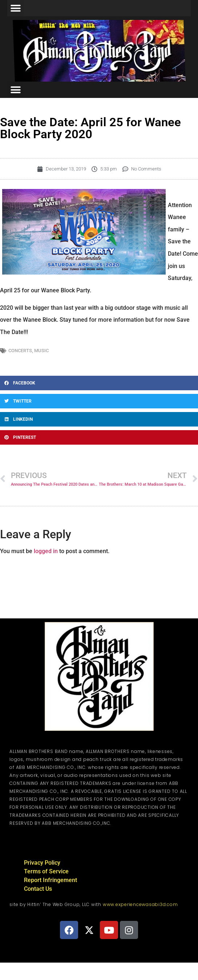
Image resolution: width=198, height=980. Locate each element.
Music (41, 351)
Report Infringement (50, 880)
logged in (46, 551)
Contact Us (38, 889)
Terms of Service (46, 871)
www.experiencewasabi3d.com (140, 904)
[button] (15, 8)
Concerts (20, 351)
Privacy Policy (42, 863)
